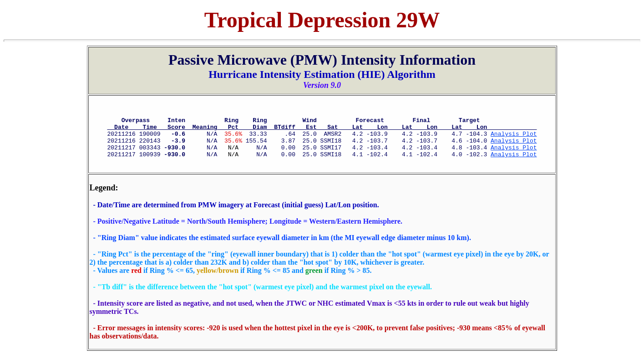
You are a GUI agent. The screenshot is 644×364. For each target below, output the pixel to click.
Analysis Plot (514, 139)
